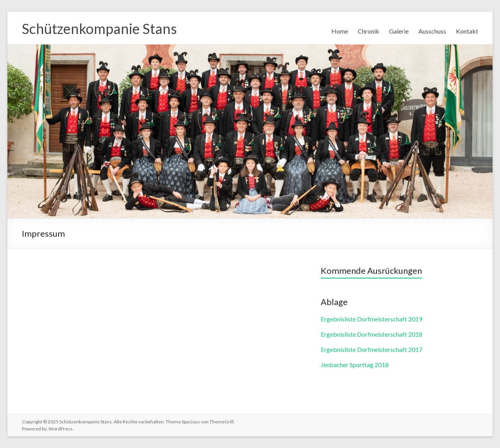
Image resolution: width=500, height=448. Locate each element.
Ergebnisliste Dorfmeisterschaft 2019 (371, 319)
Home (340, 31)
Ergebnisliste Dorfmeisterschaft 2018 (371, 334)
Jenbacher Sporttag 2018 (355, 365)
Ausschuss (432, 31)
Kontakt (467, 31)
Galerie (399, 31)
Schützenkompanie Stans (99, 29)
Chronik (369, 31)
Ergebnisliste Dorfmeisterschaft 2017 (371, 349)
